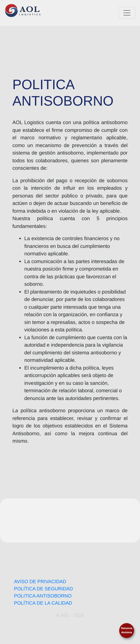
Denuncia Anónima (127, 631)
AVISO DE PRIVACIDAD (40, 582)
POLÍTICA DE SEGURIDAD (43, 589)
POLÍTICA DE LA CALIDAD (43, 603)
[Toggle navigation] (127, 13)
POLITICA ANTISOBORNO (43, 596)
